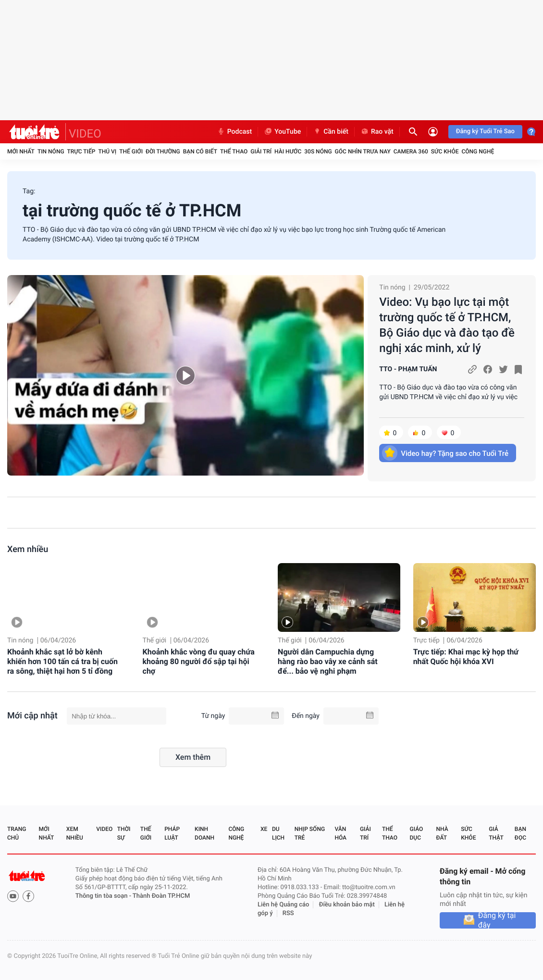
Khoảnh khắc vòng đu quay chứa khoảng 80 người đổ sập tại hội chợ (199, 661)
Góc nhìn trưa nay (363, 151)
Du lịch (278, 833)
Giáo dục (417, 833)
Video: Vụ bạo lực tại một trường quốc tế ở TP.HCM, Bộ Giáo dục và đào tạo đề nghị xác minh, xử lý (447, 325)
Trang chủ (17, 833)
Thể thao (234, 151)
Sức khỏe (445, 151)
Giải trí (261, 151)
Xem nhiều (28, 549)
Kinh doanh (204, 833)
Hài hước (288, 151)
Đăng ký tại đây (497, 920)
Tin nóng (51, 151)
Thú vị (107, 151)
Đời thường (163, 151)
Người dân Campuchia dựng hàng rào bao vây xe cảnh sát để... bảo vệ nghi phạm (328, 661)
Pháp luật (172, 833)
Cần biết (331, 132)
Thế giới (131, 151)
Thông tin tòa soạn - (104, 896)
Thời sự (124, 833)
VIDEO (85, 134)
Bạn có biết (200, 151)
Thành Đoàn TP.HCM (161, 896)
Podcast (234, 132)
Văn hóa (340, 833)
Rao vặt (377, 132)
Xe (264, 829)
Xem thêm (193, 757)
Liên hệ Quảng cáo (284, 905)
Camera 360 (411, 151)
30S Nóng (318, 151)
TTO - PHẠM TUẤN (408, 369)
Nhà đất (442, 833)
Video (104, 829)
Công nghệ (478, 151)
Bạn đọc (520, 833)
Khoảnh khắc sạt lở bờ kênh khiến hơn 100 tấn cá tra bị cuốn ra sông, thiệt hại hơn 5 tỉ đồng (62, 661)
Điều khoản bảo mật (347, 905)
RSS (288, 913)
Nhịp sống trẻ (310, 833)
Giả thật (496, 833)
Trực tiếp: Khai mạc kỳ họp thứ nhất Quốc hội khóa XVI (466, 657)
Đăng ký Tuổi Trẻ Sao (485, 132)
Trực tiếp (81, 151)
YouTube (282, 132)
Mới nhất (21, 151)
